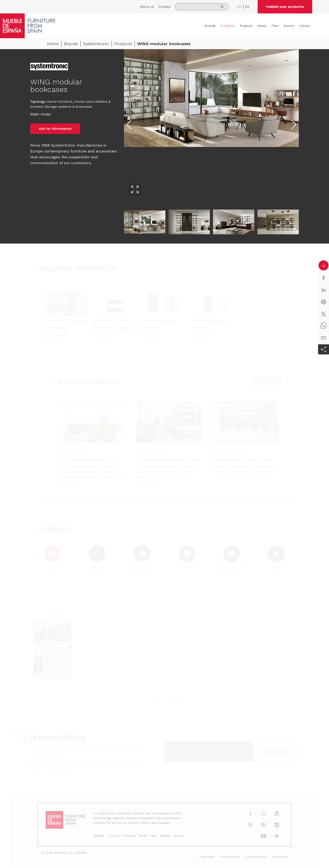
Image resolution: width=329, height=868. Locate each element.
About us (147, 7)
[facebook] (324, 278)
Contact (164, 7)
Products (228, 26)
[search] (202, 7)
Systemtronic (96, 44)
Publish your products (285, 7)
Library (304, 26)
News (262, 26)
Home (53, 44)
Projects (246, 26)
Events (289, 26)
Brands (210, 26)
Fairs (275, 26)
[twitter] (324, 314)
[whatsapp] (324, 326)
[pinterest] (324, 302)
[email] (324, 338)
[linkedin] (324, 290)
